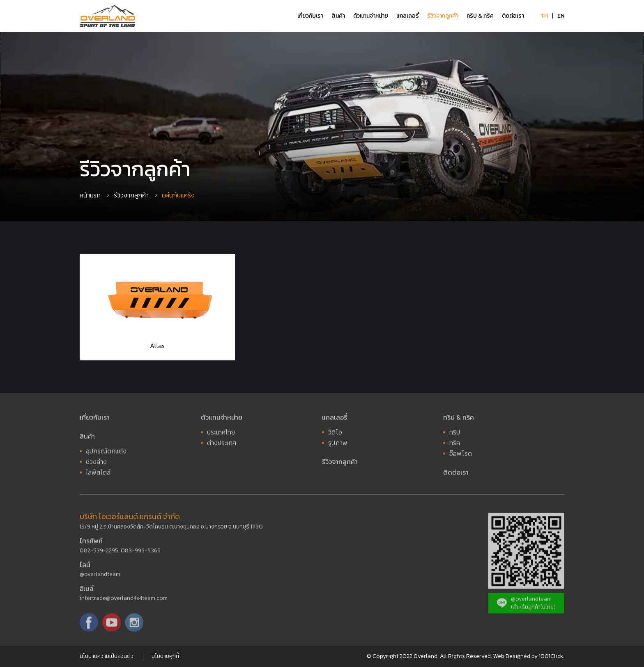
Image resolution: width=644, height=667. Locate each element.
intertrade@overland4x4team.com (124, 599)
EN (561, 16)
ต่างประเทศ (222, 444)
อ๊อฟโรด (461, 455)
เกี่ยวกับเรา (310, 16)
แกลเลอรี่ (408, 16)
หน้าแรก (90, 195)
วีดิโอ (335, 433)
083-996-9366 (141, 552)
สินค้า (338, 16)
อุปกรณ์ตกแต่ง (106, 452)
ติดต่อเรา (513, 16)
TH (544, 16)
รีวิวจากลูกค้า (443, 16)
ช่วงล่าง (96, 463)
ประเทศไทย (221, 433)
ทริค (455, 444)
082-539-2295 (99, 552)
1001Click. (552, 656)
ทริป (455, 433)
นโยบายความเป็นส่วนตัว (107, 656)
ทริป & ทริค (480, 16)
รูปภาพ (338, 444)
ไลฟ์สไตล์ (98, 474)
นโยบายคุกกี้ (165, 656)
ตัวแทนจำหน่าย (371, 16)
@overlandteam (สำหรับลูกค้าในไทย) (526, 604)
